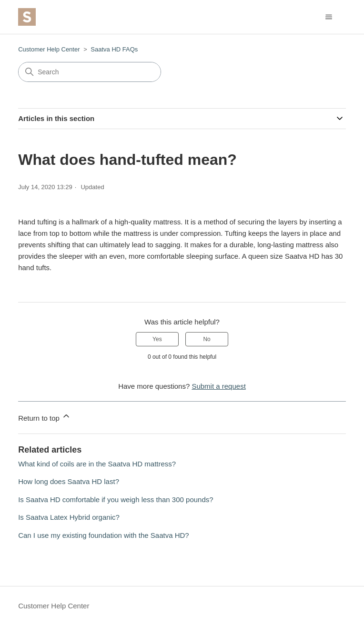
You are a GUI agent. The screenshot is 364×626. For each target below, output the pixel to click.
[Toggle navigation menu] (329, 17)
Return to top (45, 417)
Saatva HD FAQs (114, 49)
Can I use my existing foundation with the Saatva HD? (104, 535)
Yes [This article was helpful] (157, 339)
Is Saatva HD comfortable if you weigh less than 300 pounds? (116, 500)
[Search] (90, 72)
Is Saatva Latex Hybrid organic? (69, 517)
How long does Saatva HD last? (69, 481)
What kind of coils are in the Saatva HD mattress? (97, 464)
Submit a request (218, 386)
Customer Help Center (49, 49)
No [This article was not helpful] (207, 339)
